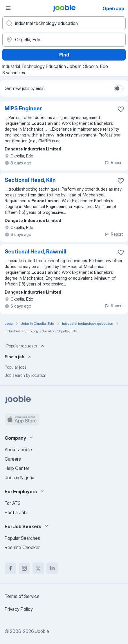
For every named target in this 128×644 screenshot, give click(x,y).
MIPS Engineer (23, 108)
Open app (113, 8)
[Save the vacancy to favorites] (121, 109)
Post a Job (16, 512)
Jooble (42, 631)
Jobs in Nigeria (19, 478)
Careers (13, 459)
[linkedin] (52, 568)
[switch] (119, 88)
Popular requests (26, 346)
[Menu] (8, 8)
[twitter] (38, 568)
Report (114, 163)
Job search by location (26, 375)
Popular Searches (22, 538)
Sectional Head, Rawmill (36, 252)
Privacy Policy (19, 609)
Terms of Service (22, 596)
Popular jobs (16, 367)
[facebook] (10, 568)
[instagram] (24, 568)
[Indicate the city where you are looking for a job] (64, 40)
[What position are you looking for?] (64, 23)
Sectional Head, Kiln (30, 180)
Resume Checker (22, 547)
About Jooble (18, 450)
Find (64, 55)
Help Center (17, 468)
